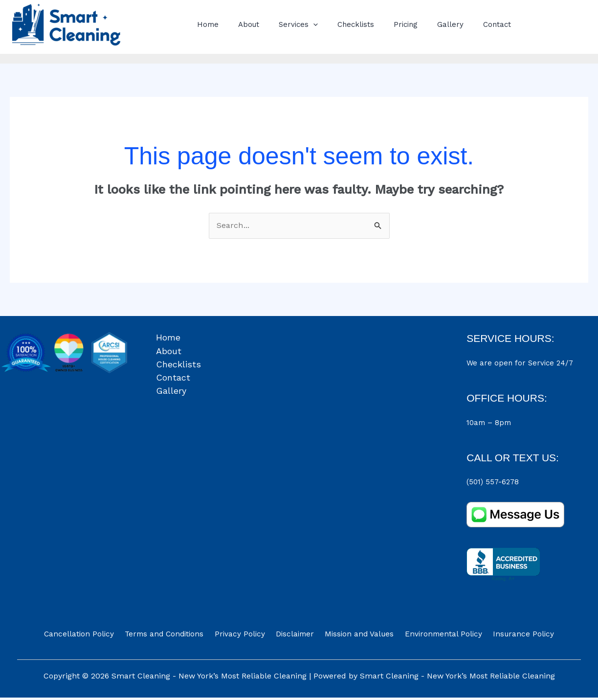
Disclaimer (295, 636)
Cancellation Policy (91, 636)
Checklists (339, 24)
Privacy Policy (245, 636)
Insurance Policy (512, 636)
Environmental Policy (436, 636)
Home (205, 24)
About (241, 24)
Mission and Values (356, 636)
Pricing (384, 24)
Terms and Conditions (173, 636)
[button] (301, 24)
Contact (465, 24)
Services (286, 24)
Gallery (423, 24)
